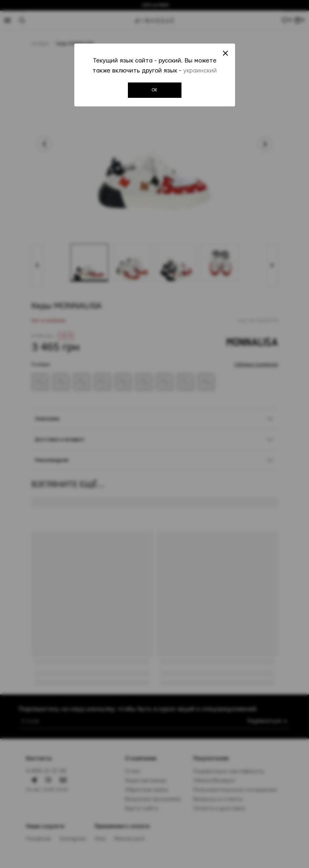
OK (154, 90)
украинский (200, 71)
